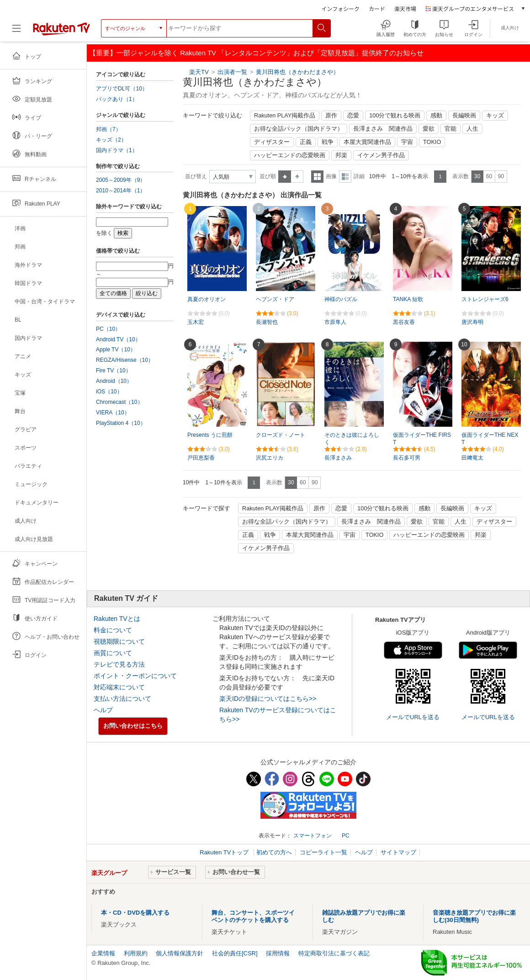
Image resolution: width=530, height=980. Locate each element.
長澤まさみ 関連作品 (383, 129)
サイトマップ (398, 852)
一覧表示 (317, 177)
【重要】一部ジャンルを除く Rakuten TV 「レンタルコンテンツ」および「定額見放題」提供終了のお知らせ (256, 53)
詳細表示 (345, 177)
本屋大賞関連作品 (367, 142)
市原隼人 (335, 322)
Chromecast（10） (119, 402)
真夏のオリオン (207, 299)
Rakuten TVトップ (225, 852)
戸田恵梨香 (201, 458)
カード (377, 8)
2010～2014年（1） (121, 191)
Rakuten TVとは (117, 619)
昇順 (285, 177)
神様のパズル (341, 299)
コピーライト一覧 (323, 852)
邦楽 (341, 155)
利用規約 (136, 953)
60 (489, 176)
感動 (436, 116)
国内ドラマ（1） (117, 150)
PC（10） (108, 329)
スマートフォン (313, 836)
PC (346, 836)
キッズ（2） (111, 140)
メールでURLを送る (413, 717)
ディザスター (272, 142)
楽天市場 (405, 8)
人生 (472, 129)
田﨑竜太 (472, 458)
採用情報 (278, 953)
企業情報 (103, 953)
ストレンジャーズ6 (485, 299)
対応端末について (119, 687)
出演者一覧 (232, 72)
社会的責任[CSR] (235, 953)
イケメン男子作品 (381, 155)
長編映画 (464, 116)
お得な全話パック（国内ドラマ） (299, 129)
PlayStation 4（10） (121, 423)
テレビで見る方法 (119, 664)
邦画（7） (109, 129)
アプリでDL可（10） (122, 89)
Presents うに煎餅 (210, 435)
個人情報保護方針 (180, 953)
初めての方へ (274, 852)
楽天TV (199, 72)
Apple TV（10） (116, 350)
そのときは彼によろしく (352, 439)
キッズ (495, 116)
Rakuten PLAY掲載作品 (285, 116)
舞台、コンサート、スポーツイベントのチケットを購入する (253, 916)
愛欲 (429, 129)
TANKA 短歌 (408, 299)
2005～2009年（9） (121, 180)
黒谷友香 (404, 322)
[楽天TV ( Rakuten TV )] (61, 32)
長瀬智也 (267, 322)
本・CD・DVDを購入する (135, 913)
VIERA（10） (113, 413)
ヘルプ (103, 710)
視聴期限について (119, 641)
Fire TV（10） (114, 371)
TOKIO (432, 142)
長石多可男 (407, 458)
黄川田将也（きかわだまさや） (297, 72)
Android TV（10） (118, 339)
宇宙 (407, 142)
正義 (306, 142)
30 (477, 176)
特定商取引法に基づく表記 (334, 953)
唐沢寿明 (472, 322)
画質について (113, 653)
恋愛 (353, 116)
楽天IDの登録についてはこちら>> (268, 699)
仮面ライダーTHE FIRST (422, 439)
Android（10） (114, 381)
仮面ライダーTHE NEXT (490, 439)
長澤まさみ (338, 458)
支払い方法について (122, 699)
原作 (331, 116)
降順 (297, 177)
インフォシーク (340, 8)
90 (501, 176)
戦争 (328, 142)
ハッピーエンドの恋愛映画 (290, 155)
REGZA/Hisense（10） (125, 360)
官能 (450, 129)
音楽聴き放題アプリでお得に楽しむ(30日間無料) (474, 916)
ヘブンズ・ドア (275, 299)
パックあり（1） (117, 99)
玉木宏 (196, 322)
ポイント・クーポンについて (135, 676)
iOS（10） (109, 392)
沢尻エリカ (270, 458)
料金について (113, 630)
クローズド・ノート (281, 435)
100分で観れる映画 (395, 116)
